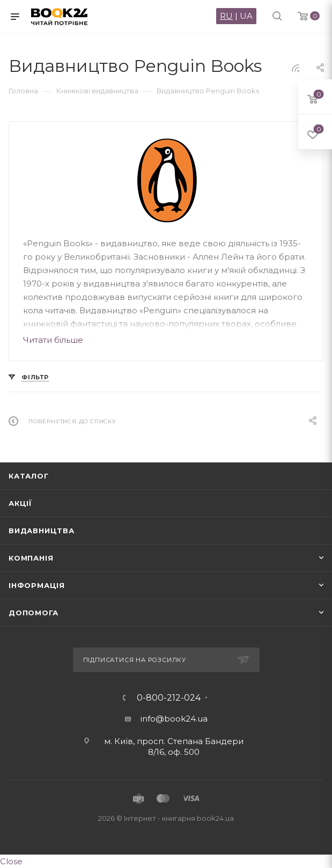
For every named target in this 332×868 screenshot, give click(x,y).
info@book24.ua (174, 719)
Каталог (29, 476)
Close (11, 861)
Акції (20, 503)
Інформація (37, 585)
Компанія (31, 558)
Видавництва (42, 531)
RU (226, 16)
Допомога (33, 613)
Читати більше (53, 340)
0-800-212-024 (169, 698)
